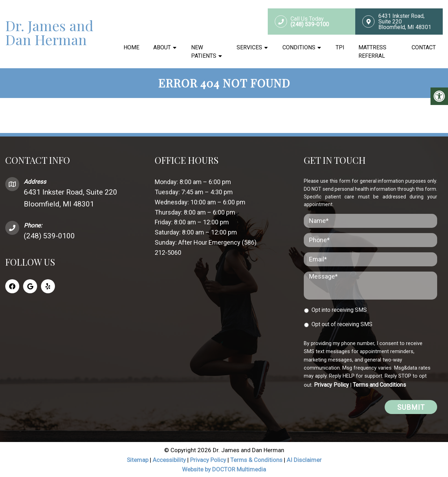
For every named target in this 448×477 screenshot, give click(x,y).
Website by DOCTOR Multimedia (224, 469)
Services (249, 48)
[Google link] (30, 286)
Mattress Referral (372, 52)
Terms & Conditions (257, 459)
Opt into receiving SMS (339, 309)
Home (131, 48)
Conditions (299, 48)
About (162, 48)
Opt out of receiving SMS (342, 324)
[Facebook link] (12, 286)
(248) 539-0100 (49, 235)
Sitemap (138, 459)
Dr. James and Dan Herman (49, 33)
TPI (340, 48)
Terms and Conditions (379, 384)
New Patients (204, 52)
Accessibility (169, 459)
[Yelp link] (48, 286)
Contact (424, 48)
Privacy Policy (331, 384)
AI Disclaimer (304, 459)
